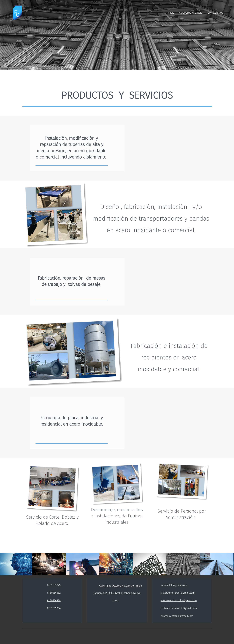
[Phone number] (52, 585)
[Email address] (172, 585)
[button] (54, 564)
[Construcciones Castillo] (17, 13)
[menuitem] (171, 13)
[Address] (117, 593)
